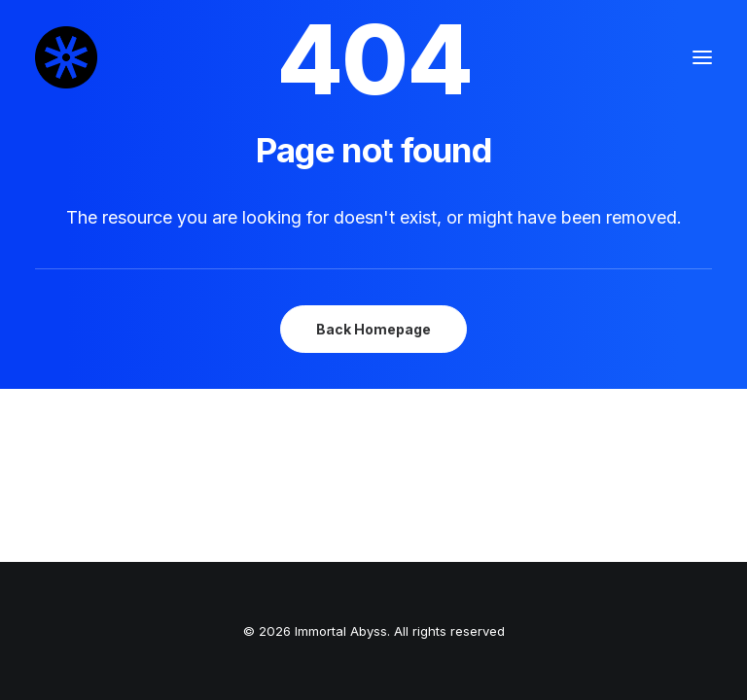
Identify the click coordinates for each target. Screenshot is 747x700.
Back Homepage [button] (373, 329)
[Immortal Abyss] (66, 57)
